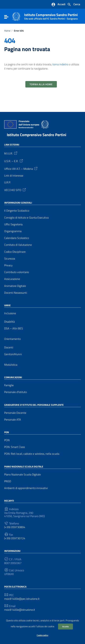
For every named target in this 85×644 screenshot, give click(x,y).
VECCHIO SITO (15, 190)
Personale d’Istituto (15, 392)
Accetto (65, 626)
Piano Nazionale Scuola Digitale (22, 475)
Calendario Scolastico (17, 238)
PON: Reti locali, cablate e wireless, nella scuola (32, 454)
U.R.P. (7, 182)
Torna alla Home (41, 84)
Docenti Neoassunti (16, 293)
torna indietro (60, 64)
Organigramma (13, 231)
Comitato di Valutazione (18, 245)
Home (7, 31)
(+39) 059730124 (15, 538)
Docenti (9, 347)
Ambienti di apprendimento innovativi (26, 488)
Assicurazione (12, 279)
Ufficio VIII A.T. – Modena (21, 168)
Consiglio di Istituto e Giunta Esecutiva (26, 218)
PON (7, 440)
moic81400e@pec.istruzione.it (22, 599)
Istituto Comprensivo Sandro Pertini (51, 16)
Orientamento (12, 339)
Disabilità (9, 322)
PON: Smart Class (15, 447)
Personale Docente (15, 413)
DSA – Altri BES (14, 328)
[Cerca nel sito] (74, 5)
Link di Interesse (14, 176)
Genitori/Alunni (13, 354)
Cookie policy (42, 635)
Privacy (8, 265)
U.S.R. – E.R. (14, 161)
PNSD (8, 481)
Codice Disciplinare (15, 252)
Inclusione (10, 313)
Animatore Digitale (15, 286)
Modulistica (11, 365)
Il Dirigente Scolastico (17, 211)
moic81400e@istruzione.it (20, 610)
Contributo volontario (17, 272)
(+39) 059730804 (15, 527)
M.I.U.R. (11, 153)
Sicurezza (10, 259)
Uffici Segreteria (13, 224)
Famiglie (9, 385)
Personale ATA (13, 420)
